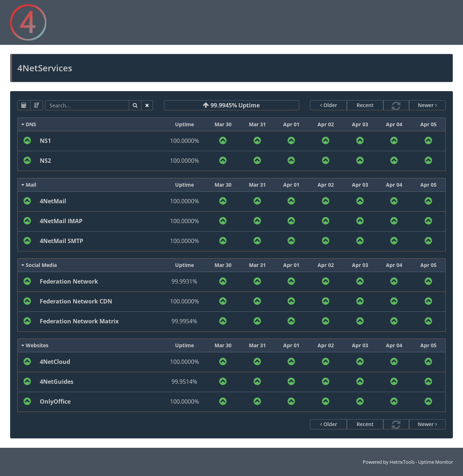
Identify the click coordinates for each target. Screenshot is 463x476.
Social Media (39, 265)
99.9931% (184, 281)
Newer (427, 105)
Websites (35, 345)
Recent (365, 105)
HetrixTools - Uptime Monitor (421, 462)
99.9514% (184, 382)
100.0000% (184, 141)
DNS (29, 124)
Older (329, 105)
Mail (29, 185)
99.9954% (184, 321)
